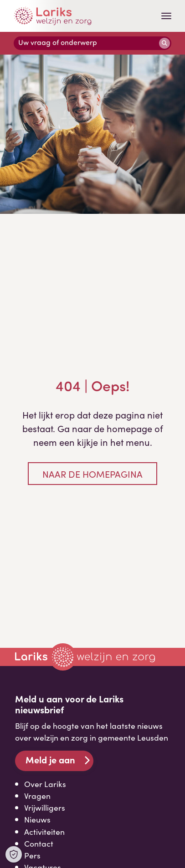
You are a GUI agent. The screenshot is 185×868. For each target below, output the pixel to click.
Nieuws (37, 819)
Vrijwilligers (45, 807)
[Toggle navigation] (166, 16)
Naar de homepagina (92, 474)
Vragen (37, 795)
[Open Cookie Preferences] (14, 854)
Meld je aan (50, 759)
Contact (39, 843)
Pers (32, 855)
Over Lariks (45, 784)
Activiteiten (44, 831)
